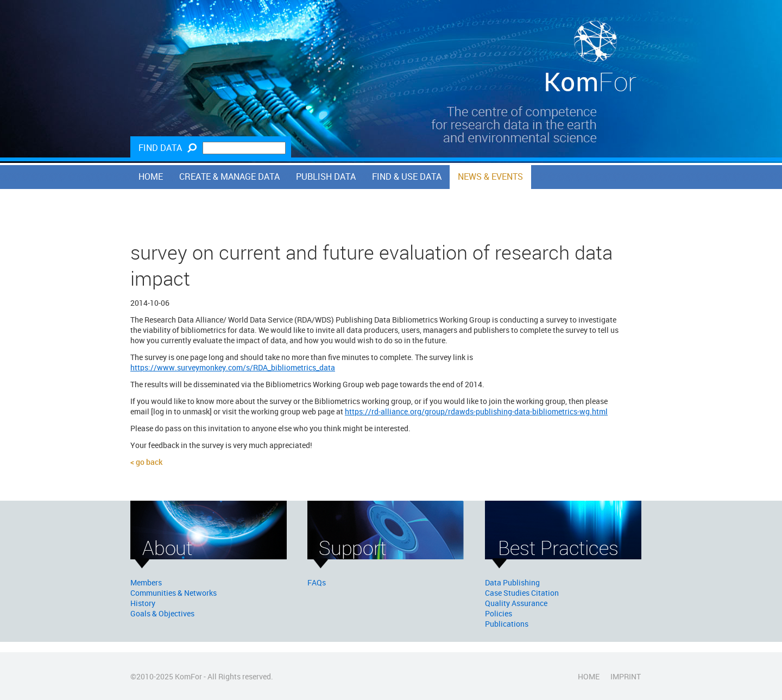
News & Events (490, 176)
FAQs (317, 582)
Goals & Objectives (162, 613)
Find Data (160, 148)
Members (146, 582)
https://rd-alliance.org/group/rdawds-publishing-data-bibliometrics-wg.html (476, 411)
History (143, 603)
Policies (499, 613)
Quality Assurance (516, 603)
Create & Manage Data (229, 176)
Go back (149, 462)
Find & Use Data (407, 176)
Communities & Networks (174, 593)
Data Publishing (512, 582)
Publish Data (326, 176)
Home (151, 176)
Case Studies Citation (522, 593)
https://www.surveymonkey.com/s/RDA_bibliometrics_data (233, 367)
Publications (507, 624)
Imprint (626, 676)
